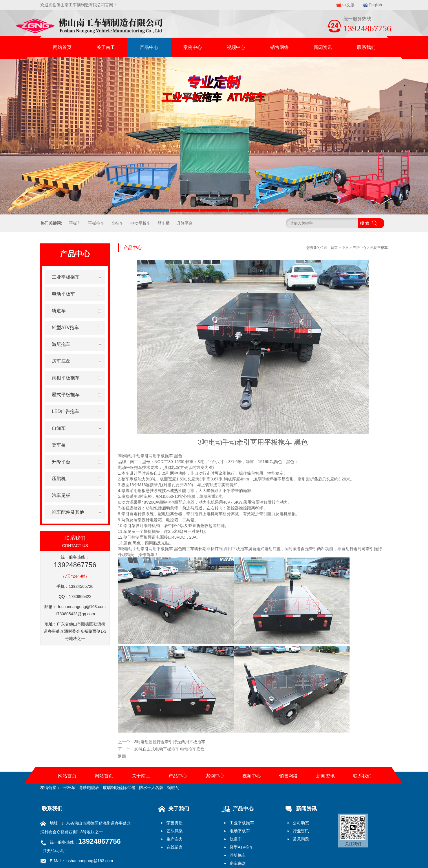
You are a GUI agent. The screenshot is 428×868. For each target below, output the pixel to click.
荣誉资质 (175, 823)
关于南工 (106, 47)
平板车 (75, 223)
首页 (334, 248)
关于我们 (172, 809)
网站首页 (62, 47)
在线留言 (175, 847)
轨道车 (236, 839)
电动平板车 (140, 223)
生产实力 (175, 839)
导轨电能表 (89, 788)
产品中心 (149, 47)
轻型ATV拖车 (242, 847)
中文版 (348, 5)
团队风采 (175, 831)
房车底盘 (238, 863)
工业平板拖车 (242, 823)
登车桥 (164, 223)
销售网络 (279, 47)
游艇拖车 (238, 855)
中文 (345, 248)
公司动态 (301, 823)
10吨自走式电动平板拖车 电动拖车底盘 (169, 749)
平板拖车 (96, 223)
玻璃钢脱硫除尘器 (119, 788)
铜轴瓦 (173, 788)
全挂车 (117, 223)
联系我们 (366, 47)
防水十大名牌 (151, 788)
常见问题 (301, 839)
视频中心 (236, 47)
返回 (122, 756)
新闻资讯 (323, 47)
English (375, 5)
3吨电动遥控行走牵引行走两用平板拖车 (170, 742)
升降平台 (185, 223)
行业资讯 (301, 831)
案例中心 (193, 47)
